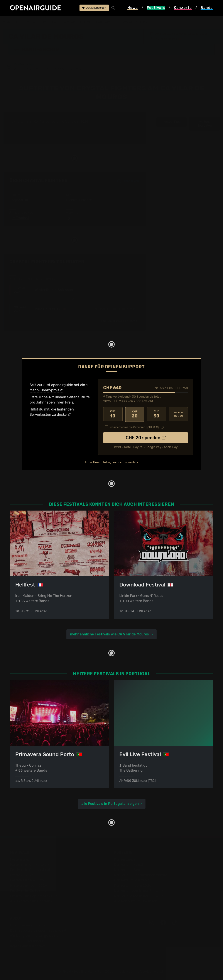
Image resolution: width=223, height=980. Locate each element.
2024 (84, 122)
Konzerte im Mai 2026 (132, 880)
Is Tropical (21, 218)
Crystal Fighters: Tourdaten (47, 262)
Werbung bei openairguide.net (35, 936)
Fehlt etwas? (133, 262)
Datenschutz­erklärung (28, 941)
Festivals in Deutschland (30, 870)
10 (113, 414)
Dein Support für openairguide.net (38, 930)
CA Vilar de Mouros (77, 22)
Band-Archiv (106, 22)
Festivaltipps (20, 859)
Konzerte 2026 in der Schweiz (139, 896)
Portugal (50, 22)
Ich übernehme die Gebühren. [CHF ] (135, 427)
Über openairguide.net (28, 925)
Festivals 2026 (22, 875)
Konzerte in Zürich (129, 864)
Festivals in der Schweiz (30, 864)
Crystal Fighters (133, 22)
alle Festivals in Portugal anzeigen (110, 803)
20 (135, 414)
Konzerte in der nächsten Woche (141, 875)
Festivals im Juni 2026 (29, 885)
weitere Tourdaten (205, 124)
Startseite (11, 22)
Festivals (31, 22)
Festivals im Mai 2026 (28, 880)
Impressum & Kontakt (27, 946)
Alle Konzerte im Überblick (135, 901)
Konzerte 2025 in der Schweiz (139, 890)
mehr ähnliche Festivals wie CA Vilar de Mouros (110, 634)
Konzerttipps (125, 859)
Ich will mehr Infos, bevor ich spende (110, 462)
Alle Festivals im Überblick (31, 901)
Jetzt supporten (94, 8)
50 (157, 414)
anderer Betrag (178, 414)
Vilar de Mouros (167, 39)
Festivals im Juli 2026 (28, 890)
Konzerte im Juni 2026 (133, 885)
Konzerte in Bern (128, 870)
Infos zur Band (171, 122)
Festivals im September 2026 (34, 896)
